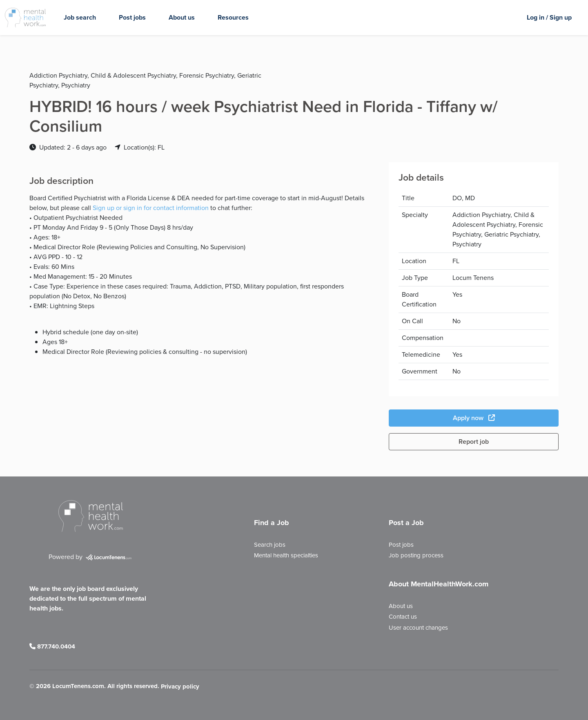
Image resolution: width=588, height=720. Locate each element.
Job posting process (416, 555)
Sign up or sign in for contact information (151, 208)
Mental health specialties (286, 555)
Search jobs (270, 545)
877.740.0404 (52, 646)
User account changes (418, 628)
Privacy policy (180, 687)
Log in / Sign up (549, 17)
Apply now (474, 418)
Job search (80, 17)
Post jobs (132, 17)
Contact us (403, 617)
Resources (233, 17)
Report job (474, 442)
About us (182, 17)
